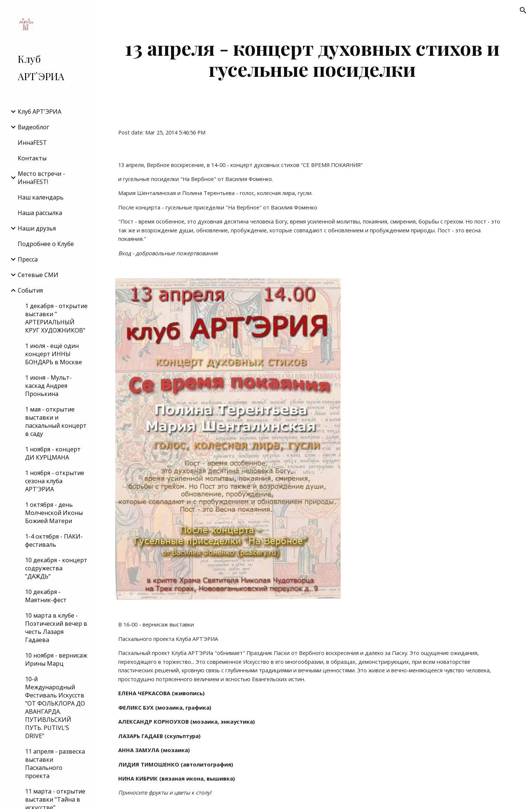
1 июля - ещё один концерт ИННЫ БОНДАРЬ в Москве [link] (54, 354)
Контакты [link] (32, 158)
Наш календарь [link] (41, 197)
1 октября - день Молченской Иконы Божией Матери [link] (54, 513)
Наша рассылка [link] (40, 213)
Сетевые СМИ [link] (38, 275)
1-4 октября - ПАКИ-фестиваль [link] (54, 540)
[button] (523, 10)
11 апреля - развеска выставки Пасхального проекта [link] (55, 764)
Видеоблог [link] (33, 127)
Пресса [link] (28, 259)
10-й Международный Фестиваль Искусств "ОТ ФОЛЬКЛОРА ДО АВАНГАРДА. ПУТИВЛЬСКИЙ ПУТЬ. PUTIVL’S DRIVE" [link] (55, 707)
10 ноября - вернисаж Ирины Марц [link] (56, 659)
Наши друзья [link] (37, 228)
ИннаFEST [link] (32, 143)
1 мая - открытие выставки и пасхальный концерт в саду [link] (56, 421)
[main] (312, 58)
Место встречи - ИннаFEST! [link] (41, 178)
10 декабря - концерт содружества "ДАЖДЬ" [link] (56, 568)
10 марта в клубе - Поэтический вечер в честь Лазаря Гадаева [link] (56, 628)
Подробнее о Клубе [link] (46, 244)
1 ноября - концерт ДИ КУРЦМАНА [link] (53, 453)
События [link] (30, 290)
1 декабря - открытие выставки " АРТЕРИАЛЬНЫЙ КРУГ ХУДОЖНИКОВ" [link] (56, 318)
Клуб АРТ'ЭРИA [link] (40, 112)
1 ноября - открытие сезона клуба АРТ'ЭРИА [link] (55, 481)
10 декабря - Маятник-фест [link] (46, 596)
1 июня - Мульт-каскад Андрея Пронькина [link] (48, 386)
